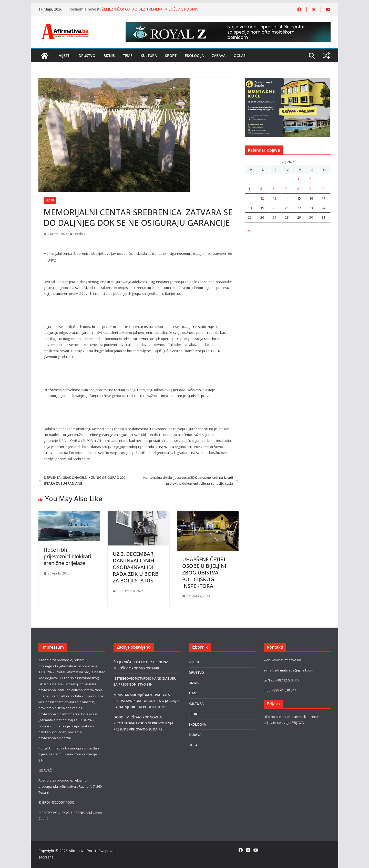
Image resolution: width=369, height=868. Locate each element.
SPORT (171, 56)
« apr (249, 230)
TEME (128, 56)
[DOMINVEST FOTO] (288, 81)
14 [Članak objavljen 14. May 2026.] (287, 198)
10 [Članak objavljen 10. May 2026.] (323, 189)
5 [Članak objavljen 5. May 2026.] (261, 189)
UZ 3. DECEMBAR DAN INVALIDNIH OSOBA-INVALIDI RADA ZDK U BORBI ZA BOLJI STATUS (136, 567)
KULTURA (149, 56)
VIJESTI (65, 56)
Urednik (79, 234)
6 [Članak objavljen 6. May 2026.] (274, 189)
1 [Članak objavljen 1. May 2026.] (298, 179)
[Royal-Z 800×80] (228, 25)
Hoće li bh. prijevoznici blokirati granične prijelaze (67, 556)
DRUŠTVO (87, 56)
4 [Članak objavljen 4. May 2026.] (249, 189)
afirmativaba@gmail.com (294, 670)
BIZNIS (109, 56)
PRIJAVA (298, 723)
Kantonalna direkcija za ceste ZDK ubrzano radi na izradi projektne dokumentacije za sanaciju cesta (191, 480)
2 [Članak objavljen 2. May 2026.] (310, 179)
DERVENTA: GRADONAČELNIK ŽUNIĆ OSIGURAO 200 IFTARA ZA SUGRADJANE (82, 480)
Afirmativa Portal (83, 851)
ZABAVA (219, 56)
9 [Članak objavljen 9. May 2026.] (310, 189)
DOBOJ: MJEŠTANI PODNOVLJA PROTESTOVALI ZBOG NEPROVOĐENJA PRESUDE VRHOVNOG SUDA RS (143, 723)
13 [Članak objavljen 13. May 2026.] (274, 198)
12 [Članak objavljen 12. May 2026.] (262, 198)
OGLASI (240, 56)
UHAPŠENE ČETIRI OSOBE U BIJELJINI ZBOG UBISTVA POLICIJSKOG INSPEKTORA (204, 573)
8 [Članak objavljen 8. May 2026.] (298, 189)
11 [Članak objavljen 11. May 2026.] (250, 198)
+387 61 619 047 (284, 690)
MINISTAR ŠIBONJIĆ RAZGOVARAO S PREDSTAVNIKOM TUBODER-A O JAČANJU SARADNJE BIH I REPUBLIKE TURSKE (146, 701)
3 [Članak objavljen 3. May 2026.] (322, 179)
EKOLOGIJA (194, 56)
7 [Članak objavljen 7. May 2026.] (286, 189)
